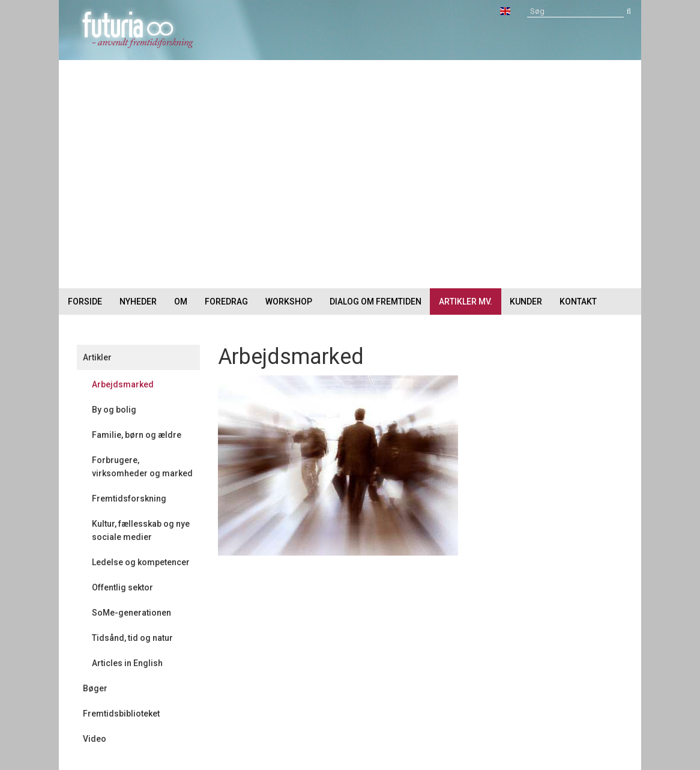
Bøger (95, 688)
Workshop (289, 302)
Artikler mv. (466, 302)
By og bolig (114, 410)
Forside (85, 302)
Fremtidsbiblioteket (121, 714)
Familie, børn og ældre (137, 435)
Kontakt (578, 302)
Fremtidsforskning (129, 499)
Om (181, 302)
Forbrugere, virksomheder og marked (142, 467)
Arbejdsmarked (123, 384)
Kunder (526, 302)
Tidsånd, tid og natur (132, 638)
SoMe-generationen (131, 613)
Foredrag (226, 302)
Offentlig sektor (122, 587)
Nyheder (138, 302)
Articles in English (127, 663)
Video (95, 739)
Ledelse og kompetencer (141, 562)
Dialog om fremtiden (376, 302)
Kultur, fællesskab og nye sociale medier (141, 530)
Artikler (97, 357)
